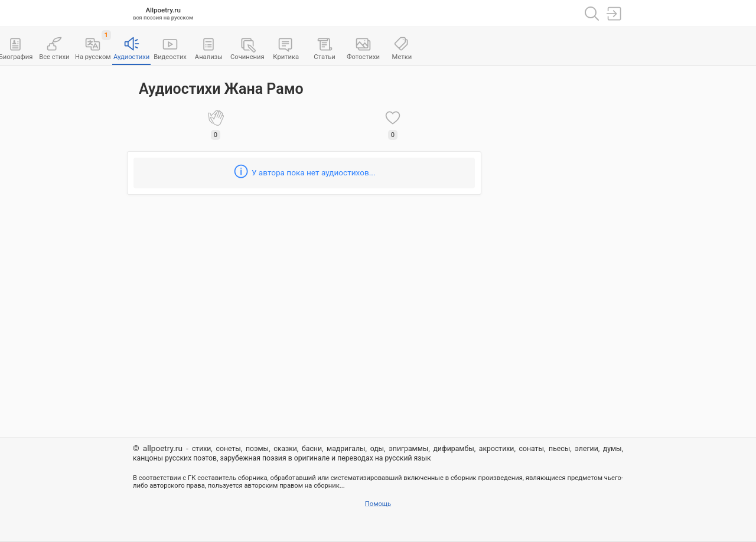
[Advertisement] (558, 249)
